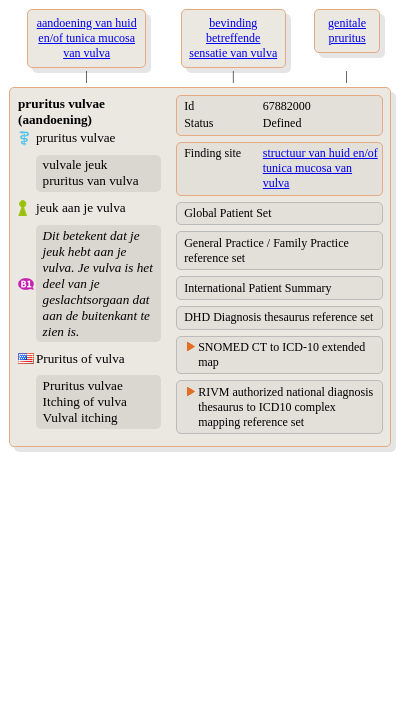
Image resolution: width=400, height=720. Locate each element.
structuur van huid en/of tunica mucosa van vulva (320, 168)
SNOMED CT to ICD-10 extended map (281, 354)
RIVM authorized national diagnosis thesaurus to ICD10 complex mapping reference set (285, 407)
